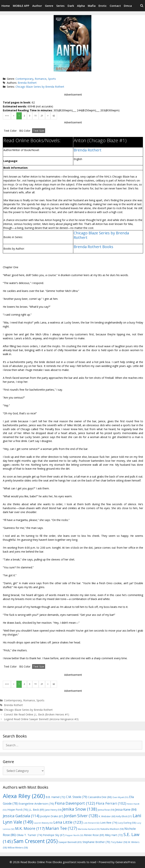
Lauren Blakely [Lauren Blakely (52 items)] (43, 823)
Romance (41, 79)
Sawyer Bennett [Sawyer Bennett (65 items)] (70, 842)
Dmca (128, 6)
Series (60, 6)
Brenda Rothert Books (93, 247)
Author (37, 6)
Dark (71, 6)
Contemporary (24, 79)
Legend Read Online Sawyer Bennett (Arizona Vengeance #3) (41, 719)
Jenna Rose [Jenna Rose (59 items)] (106, 810)
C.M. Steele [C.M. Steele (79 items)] (77, 797)
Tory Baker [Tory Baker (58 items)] (119, 842)
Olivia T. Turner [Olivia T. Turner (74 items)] (29, 835)
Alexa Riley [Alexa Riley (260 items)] (24, 796)
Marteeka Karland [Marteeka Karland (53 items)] (89, 829)
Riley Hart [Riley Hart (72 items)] (114, 835)
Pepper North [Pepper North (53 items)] (74, 835)
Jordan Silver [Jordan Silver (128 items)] (81, 816)
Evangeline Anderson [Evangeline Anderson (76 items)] (36, 803)
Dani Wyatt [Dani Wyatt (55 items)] (120, 797)
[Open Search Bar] (142, 6)
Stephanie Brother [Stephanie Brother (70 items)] (96, 842)
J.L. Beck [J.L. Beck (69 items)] (37, 810)
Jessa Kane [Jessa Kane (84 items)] (126, 810)
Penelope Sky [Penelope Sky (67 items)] (54, 835)
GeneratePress (125, 862)
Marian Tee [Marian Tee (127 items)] (61, 828)
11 (35, 116)
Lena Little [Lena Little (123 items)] (68, 822)
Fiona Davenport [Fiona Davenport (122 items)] (75, 803)
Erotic (103, 6)
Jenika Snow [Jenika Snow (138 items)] (80, 809)
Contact (115, 6)
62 (54, 116)
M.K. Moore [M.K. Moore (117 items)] (30, 828)
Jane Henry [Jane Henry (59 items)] (53, 810)
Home (6, 6)
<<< (7, 116)
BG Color (25, 131)
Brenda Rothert (27, 83)
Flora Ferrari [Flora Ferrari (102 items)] (111, 803)
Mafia (92, 6)
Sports (52, 79)
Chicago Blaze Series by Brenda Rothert (40, 87)
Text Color (10, 131)
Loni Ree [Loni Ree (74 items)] (109, 822)
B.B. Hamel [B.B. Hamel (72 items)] (55, 797)
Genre (49, 6)
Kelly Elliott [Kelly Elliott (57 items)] (124, 816)
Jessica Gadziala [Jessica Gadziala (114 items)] (21, 816)
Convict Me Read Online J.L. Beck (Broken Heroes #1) (37, 714)
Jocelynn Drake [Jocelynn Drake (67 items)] (52, 816)
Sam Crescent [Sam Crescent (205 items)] (36, 841)
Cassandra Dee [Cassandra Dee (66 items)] (100, 797)
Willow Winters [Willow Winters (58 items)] (18, 848)
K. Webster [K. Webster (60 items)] (107, 816)
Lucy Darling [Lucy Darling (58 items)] (127, 823)
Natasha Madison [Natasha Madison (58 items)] (112, 829)
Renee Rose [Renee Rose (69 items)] (94, 835)
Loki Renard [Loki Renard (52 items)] (91, 823)
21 (42, 116)
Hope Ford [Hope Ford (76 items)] (18, 810)
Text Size (39, 131)
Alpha (81, 6)
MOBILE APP (21, 6)
